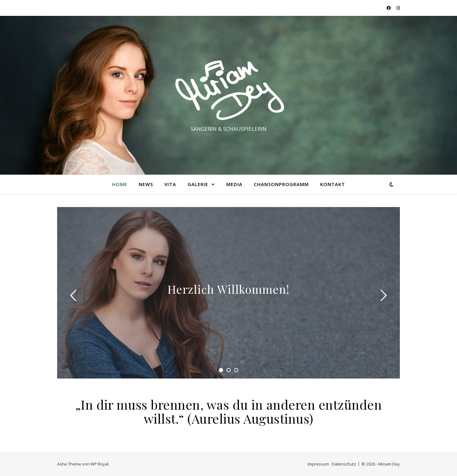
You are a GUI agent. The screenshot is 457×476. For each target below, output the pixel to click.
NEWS (146, 184)
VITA (170, 184)
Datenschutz (344, 464)
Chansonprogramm (281, 184)
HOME (120, 184)
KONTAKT (333, 184)
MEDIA (234, 184)
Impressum (318, 464)
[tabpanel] (228, 293)
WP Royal (99, 464)
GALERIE (198, 184)
